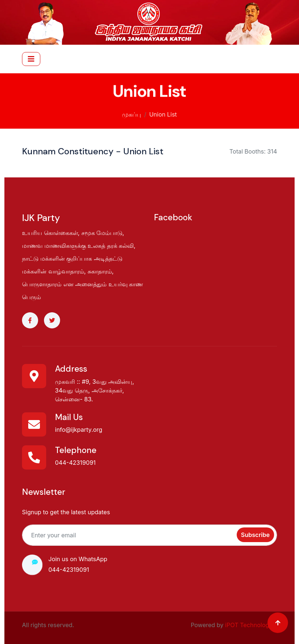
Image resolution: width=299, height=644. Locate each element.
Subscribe (255, 535)
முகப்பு (132, 113)
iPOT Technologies (251, 625)
